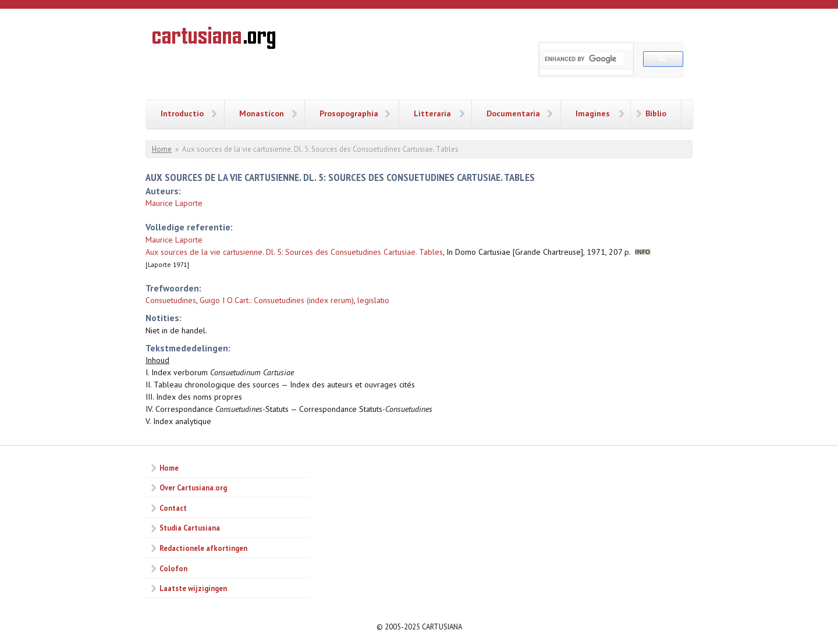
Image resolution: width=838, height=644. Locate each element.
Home (162, 149)
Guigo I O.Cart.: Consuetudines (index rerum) (277, 300)
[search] (584, 59)
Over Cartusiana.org (193, 488)
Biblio (656, 113)
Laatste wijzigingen (193, 588)
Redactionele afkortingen (203, 548)
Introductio (182, 113)
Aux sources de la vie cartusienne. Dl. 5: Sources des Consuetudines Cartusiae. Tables (294, 252)
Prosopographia (349, 113)
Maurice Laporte (174, 203)
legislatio (373, 300)
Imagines (593, 113)
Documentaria (513, 113)
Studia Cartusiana (190, 528)
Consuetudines (171, 300)
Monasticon (262, 113)
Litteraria (432, 113)
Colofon (173, 568)
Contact (173, 508)
